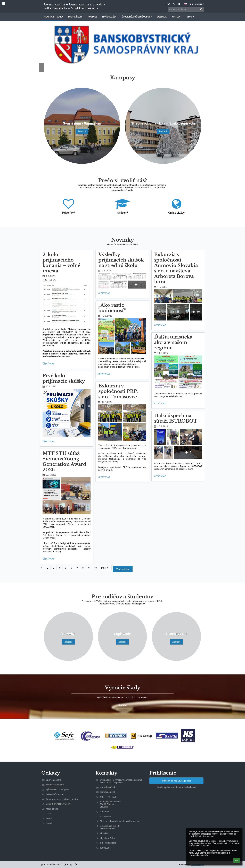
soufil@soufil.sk (108, 787)
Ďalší (105, 568)
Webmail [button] (162, 17)
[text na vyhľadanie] (186, 9)
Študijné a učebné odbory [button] (137, 17)
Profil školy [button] (75, 17)
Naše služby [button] (109, 17)
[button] (185, 4)
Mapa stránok (53, 809)
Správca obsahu (54, 780)
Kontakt (50, 818)
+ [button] (169, 4)
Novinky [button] (92, 17)
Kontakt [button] (177, 17)
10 (95, 568)
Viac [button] (191, 17)
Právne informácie (55, 794)
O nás (49, 814)
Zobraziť (82, 131)
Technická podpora (55, 785)
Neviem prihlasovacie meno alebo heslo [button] (176, 787)
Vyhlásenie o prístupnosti (58, 789)
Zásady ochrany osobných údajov (62, 799)
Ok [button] (237, 861)
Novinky (50, 823)
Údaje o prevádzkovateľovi (58, 804)
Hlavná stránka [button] (54, 17)
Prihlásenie (197, 4)
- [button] (174, 4)
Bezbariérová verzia (52, 865)
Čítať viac (49, 364)
